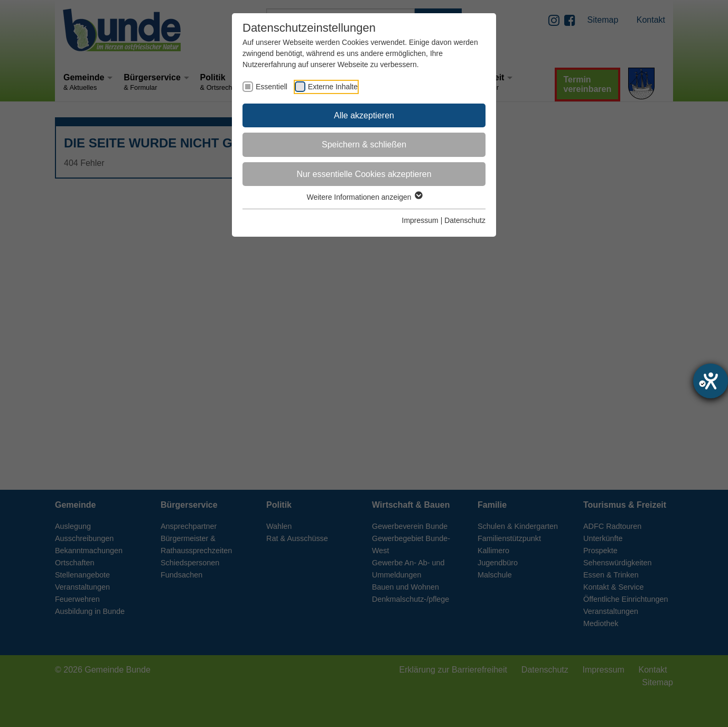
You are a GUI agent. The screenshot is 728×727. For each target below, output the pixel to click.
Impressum (420, 220)
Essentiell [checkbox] (272, 87)
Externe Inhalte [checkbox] (333, 87)
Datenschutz (465, 220)
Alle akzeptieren (364, 115)
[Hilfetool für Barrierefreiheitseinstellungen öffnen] (711, 381)
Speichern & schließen (364, 145)
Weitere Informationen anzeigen (364, 197)
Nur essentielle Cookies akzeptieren (364, 174)
